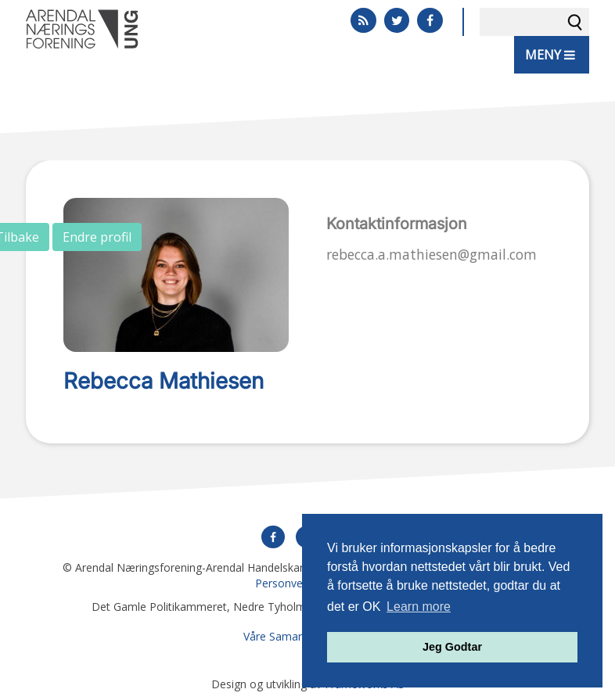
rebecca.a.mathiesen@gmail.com (432, 254)
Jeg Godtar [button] (452, 647)
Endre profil (97, 237)
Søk (575, 22)
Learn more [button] (419, 607)
